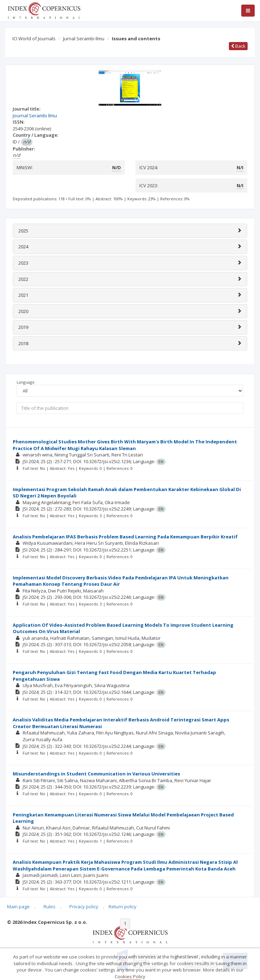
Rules (50, 907)
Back (238, 46)
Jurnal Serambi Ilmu (84, 39)
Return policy (123, 907)
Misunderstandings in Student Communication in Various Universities (96, 774)
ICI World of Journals (34, 39)
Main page (18, 907)
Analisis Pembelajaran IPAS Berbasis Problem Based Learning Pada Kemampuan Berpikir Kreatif (125, 537)
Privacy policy (84, 907)
